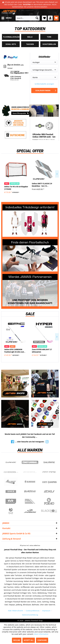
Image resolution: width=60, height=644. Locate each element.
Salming (49, 462)
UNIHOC (11, 462)
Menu (7, 18)
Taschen (30, 44)
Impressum (46, 611)
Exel (30, 472)
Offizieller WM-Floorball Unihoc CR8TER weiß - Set (44, 136)
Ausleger (36, 62)
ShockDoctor (30, 501)
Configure (42, 640)
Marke (35, 77)
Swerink (30, 492)
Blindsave (30, 482)
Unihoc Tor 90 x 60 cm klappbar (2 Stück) (16, 188)
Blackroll (49, 511)
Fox (49, 501)
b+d (11, 511)
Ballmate (11, 482)
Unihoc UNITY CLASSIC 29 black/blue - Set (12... (42, 185)
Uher (11, 492)
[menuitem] (6, 18)
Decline (17, 640)
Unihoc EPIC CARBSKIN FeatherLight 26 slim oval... (15, 351)
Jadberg (30, 511)
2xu (49, 492)
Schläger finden (46, 91)
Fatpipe (49, 472)
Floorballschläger (11, 37)
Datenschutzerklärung (30, 615)
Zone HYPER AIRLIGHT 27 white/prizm (42, 351)
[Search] (37, 18)
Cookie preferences (33, 611)
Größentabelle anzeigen (44, 84)
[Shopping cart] (56, 18)
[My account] (50, 18)
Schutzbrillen (49, 44)
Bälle (30, 37)
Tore (49, 37)
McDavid (11, 501)
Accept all (29, 640)
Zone (30, 462)
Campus (49, 482)
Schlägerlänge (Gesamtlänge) (44, 70)
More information (41, 634)
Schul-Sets (11, 44)
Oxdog (11, 472)
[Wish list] (44, 18)
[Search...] (28, 18)
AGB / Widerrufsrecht (16, 611)
